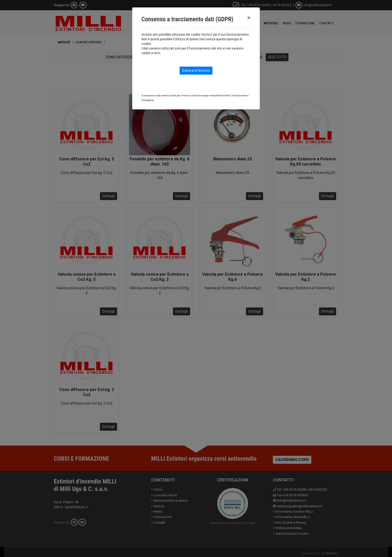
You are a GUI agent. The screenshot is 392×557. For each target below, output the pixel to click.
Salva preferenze (196, 70)
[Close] (249, 18)
